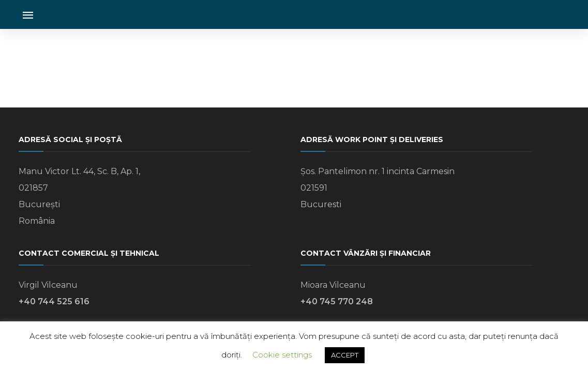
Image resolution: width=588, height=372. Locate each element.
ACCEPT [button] (345, 355)
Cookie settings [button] (282, 355)
